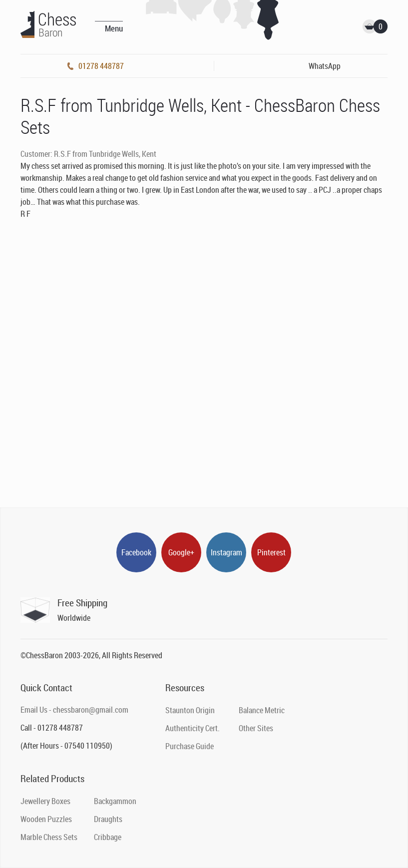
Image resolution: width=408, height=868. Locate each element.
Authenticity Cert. (193, 728)
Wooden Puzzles (46, 819)
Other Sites (256, 728)
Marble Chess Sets (49, 837)
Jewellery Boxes (45, 801)
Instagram (226, 552)
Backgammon (115, 801)
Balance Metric (262, 710)
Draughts (108, 819)
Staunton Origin (190, 710)
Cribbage (108, 837)
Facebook (136, 552)
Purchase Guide (190, 746)
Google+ (181, 552)
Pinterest (271, 552)
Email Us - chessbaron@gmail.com (74, 710)
